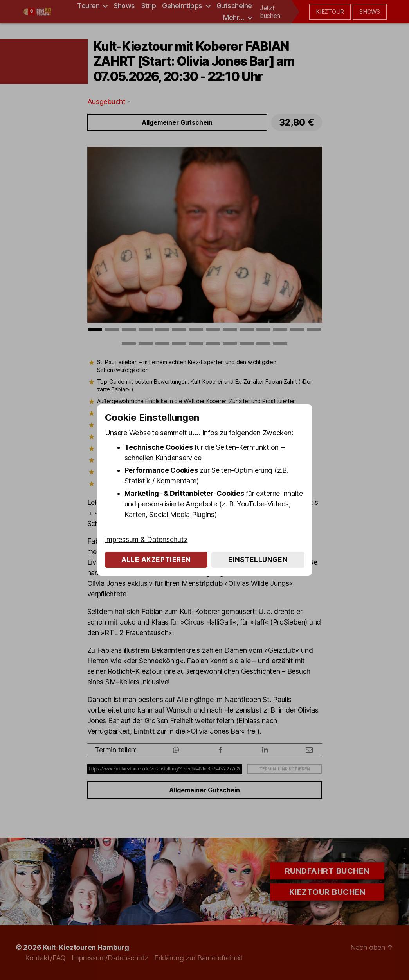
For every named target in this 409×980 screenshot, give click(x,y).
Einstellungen (258, 560)
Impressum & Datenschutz (146, 539)
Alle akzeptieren (156, 560)
